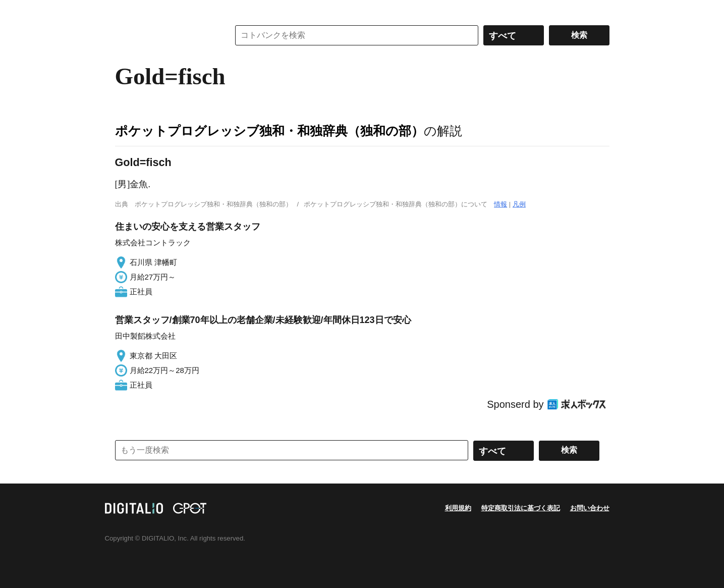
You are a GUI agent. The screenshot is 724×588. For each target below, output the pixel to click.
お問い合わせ (590, 508)
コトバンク (165, 35)
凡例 (519, 204)
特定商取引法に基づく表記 (521, 508)
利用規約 (458, 508)
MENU (125, 10)
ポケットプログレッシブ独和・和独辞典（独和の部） (269, 131)
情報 (500, 204)
